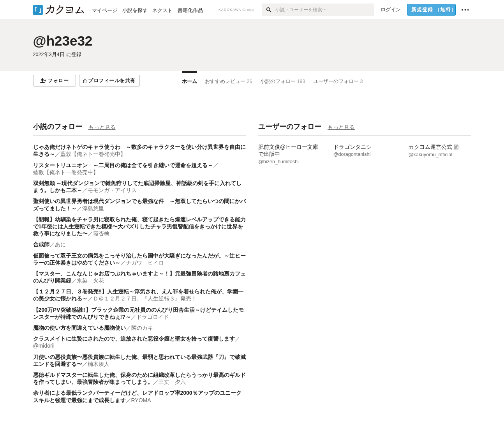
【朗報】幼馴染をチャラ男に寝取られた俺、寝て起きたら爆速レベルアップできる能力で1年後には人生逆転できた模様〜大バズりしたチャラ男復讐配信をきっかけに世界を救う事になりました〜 (139, 226)
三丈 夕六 (172, 382)
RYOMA (141, 400)
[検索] (269, 10)
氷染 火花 (90, 281)
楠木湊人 (99, 364)
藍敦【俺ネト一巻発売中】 (93, 154)
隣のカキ (142, 328)
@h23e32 (63, 41)
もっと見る (102, 127)
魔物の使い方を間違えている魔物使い (79, 328)
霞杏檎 (101, 233)
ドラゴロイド (153, 317)
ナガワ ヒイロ (145, 263)
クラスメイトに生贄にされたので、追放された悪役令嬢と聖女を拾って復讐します (134, 339)
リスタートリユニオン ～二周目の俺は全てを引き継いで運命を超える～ (123, 165)
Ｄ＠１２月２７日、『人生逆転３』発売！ (145, 299)
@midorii (44, 346)
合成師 (41, 244)
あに (60, 244)
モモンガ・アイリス (112, 190)
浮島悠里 (93, 208)
